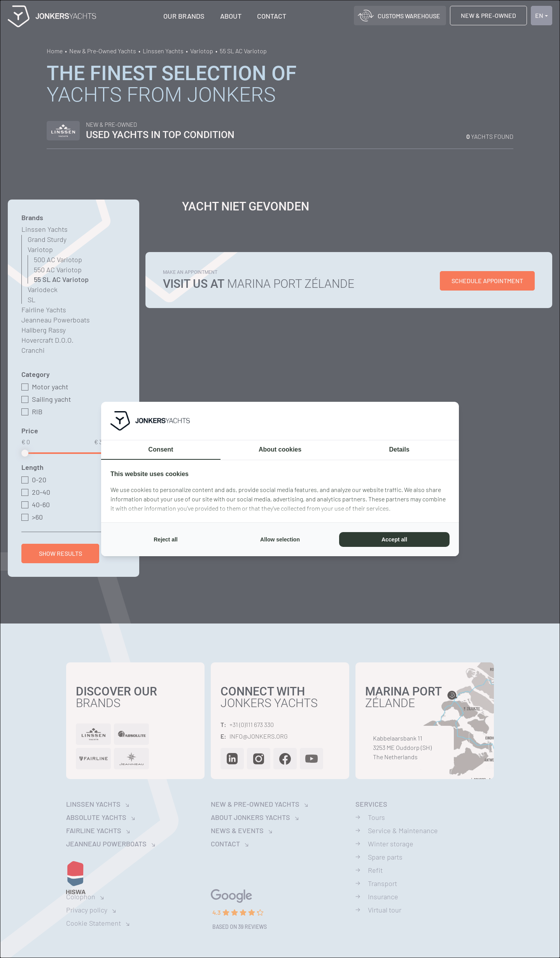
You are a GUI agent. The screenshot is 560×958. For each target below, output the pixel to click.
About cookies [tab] (280, 449)
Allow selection (280, 539)
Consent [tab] (161, 449)
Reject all (165, 539)
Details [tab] (399, 449)
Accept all (394, 539)
